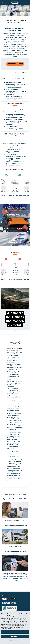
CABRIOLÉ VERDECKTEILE (14, 241)
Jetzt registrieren (15, 64)
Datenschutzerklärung (6, 629)
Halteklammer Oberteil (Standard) (15, 188)
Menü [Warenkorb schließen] (2, 2)
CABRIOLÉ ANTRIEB (14, 215)
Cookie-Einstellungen (15, 641)
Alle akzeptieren (15, 632)
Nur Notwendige (15, 637)
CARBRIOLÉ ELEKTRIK (14, 229)
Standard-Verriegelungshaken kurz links (15, 271)
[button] (4, 188)
